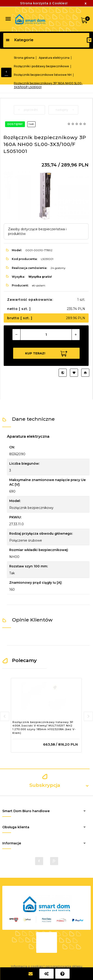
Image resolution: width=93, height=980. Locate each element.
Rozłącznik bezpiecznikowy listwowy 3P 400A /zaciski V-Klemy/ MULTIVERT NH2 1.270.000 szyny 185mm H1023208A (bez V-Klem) (44, 728)
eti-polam (39, 285)
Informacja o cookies (27, 966)
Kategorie (19, 40)
